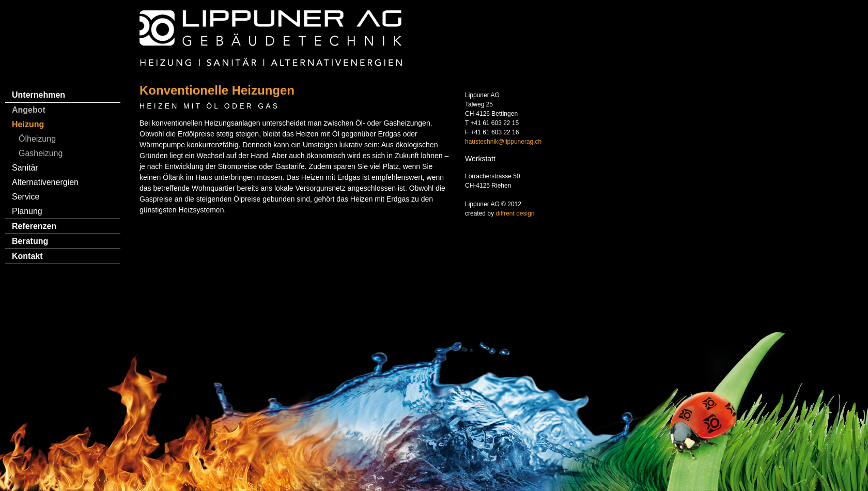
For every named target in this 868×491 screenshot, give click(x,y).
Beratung (30, 241)
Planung (27, 211)
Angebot (29, 110)
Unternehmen (38, 95)
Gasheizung (41, 153)
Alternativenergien (45, 182)
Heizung (28, 124)
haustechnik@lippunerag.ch (503, 142)
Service (26, 197)
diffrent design (515, 213)
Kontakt (27, 256)
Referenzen (34, 226)
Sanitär (25, 168)
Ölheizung (37, 139)
